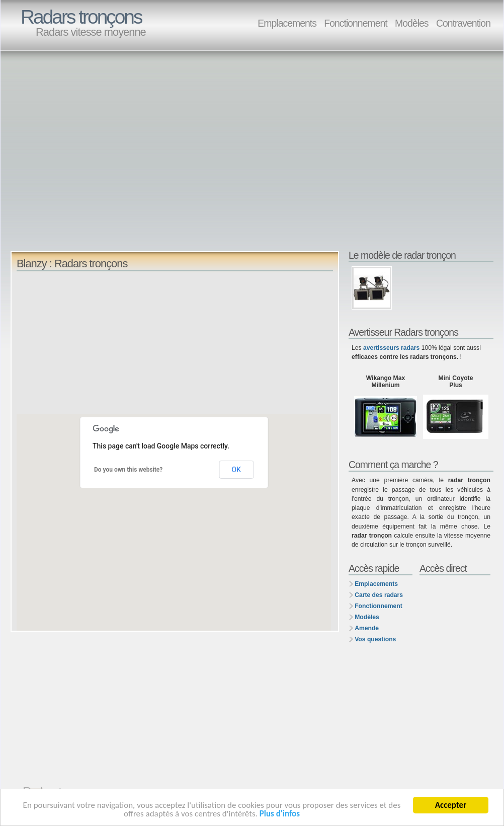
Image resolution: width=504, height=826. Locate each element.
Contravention (463, 23)
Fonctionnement (355, 23)
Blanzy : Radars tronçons (72, 264)
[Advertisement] (94, 155)
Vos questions (375, 639)
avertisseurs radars (391, 348)
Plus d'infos (280, 815)
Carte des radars (379, 595)
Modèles (411, 23)
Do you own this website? (128, 470)
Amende (367, 628)
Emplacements (287, 23)
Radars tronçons (81, 17)
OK (236, 470)
